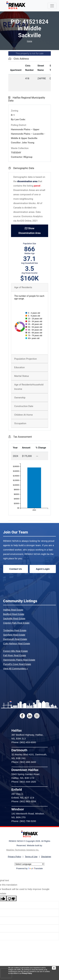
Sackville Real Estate (14, 618)
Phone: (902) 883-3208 (24, 801)
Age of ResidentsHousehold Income (29, 387)
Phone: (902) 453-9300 (24, 742)
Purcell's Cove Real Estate (17, 664)
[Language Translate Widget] (29, 864)
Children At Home (24, 415)
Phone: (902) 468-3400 (24, 762)
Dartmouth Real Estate (15, 639)
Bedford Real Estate (14, 614)
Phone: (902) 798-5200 (24, 821)
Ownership (20, 398)
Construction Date (24, 406)
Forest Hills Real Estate (15, 651)
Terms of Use (31, 857)
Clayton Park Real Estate (16, 623)
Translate (35, 868)
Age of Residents (23, 287)
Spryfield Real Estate (14, 635)
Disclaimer (46, 857)
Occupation (20, 423)
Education (20, 367)
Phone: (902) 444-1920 (24, 782)
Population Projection (26, 359)
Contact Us (16, 569)
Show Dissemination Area (29, 231)
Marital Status (22, 376)
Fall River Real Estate (15, 655)
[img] (55, 968)
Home (29, 41)
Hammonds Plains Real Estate (19, 660)
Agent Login (43, 569)
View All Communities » (15, 668)
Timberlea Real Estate (15, 630)
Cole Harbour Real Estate (17, 643)
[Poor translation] (11, 898)
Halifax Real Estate (13, 610)
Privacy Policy (27, 973)
